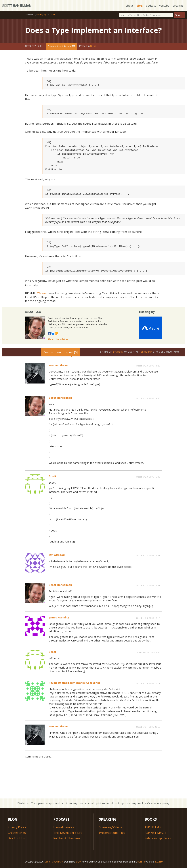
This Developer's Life (68, 833)
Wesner (42, 293)
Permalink (145, 351)
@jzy (78, 862)
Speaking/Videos (110, 827)
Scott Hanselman (17, 5)
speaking (178, 6)
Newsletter (62, 339)
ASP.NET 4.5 (153, 827)
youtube (164, 6)
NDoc (93, 46)
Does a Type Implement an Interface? (93, 30)
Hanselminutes (64, 827)
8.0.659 (159, 862)
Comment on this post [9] (61, 46)
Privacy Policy (17, 827)
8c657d (141, 862)
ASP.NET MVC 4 (155, 833)
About (51, 339)
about (129, 6)
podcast (151, 6)
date (52, 14)
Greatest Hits (17, 833)
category (42, 14)
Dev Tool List (17, 838)
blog (140, 6)
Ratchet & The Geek (67, 838)
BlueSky (118, 351)
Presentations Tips (112, 833)
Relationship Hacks (158, 838)
